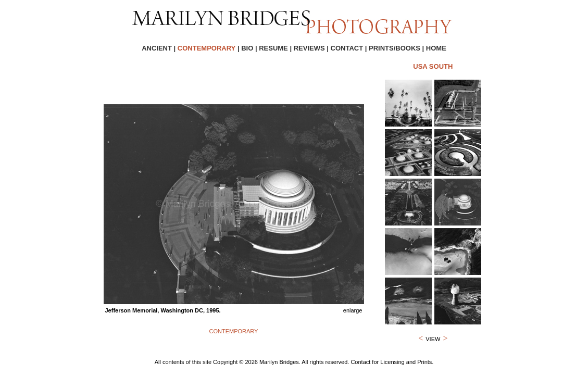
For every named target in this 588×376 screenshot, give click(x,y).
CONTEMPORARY (234, 331)
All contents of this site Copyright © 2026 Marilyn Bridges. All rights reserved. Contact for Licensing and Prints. (294, 362)
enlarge (353, 310)
